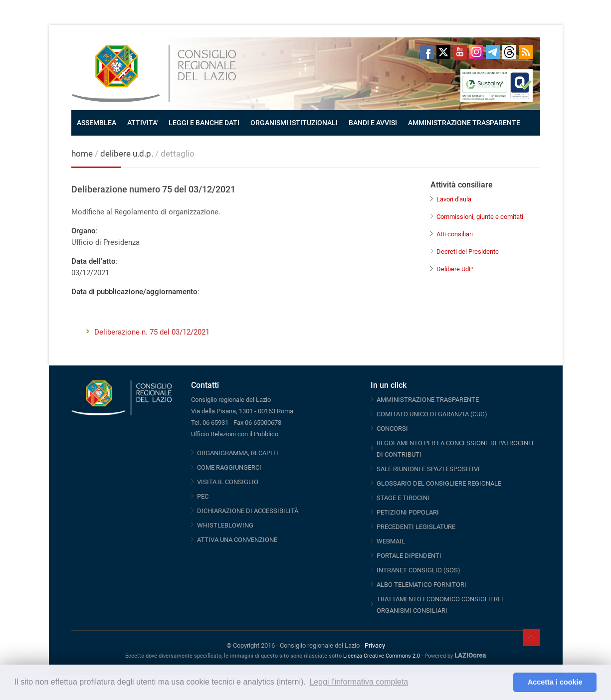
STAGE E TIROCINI (403, 498)
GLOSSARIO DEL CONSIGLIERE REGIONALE (439, 483)
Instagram (476, 52)
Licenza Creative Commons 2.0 (382, 656)
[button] (503, 683)
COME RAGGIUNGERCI (229, 467)
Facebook (427, 52)
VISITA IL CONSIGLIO (228, 482)
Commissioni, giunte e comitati (480, 217)
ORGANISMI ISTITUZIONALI (294, 123)
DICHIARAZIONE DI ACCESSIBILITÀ (248, 511)
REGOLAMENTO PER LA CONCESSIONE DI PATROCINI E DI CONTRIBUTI (456, 449)
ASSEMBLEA (97, 123)
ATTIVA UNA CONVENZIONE (237, 540)
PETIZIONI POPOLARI (408, 512)
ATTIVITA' (142, 123)
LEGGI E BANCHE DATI (204, 123)
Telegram (493, 52)
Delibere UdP (455, 269)
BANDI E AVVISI (373, 123)
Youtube (460, 52)
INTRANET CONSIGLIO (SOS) (418, 570)
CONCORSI (392, 429)
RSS (526, 52)
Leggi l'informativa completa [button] (359, 682)
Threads (509, 52)
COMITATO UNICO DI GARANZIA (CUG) (432, 414)
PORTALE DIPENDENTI (409, 556)
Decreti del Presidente (468, 252)
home (82, 154)
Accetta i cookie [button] (555, 682)
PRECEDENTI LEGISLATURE (416, 527)
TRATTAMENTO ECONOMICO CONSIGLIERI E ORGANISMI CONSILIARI (441, 605)
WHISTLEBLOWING (225, 525)
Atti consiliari (455, 234)
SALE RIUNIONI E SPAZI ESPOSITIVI (428, 469)
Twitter (443, 52)
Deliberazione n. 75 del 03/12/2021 (152, 332)
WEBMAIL (391, 541)
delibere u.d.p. (128, 154)
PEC (203, 496)
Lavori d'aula (454, 199)
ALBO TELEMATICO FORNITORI (421, 585)
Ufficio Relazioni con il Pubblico (235, 434)
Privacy (375, 645)
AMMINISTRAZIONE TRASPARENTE (464, 123)
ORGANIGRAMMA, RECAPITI (238, 453)
